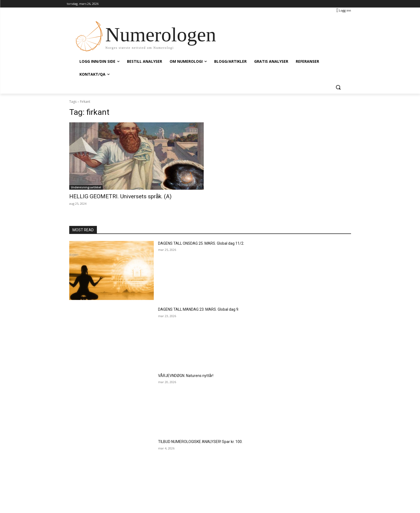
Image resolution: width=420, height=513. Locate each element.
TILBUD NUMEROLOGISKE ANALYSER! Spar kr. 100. (200, 442)
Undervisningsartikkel (86, 187)
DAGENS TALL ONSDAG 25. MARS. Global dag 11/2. (201, 243)
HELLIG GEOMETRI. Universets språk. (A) (120, 196)
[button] (338, 87)
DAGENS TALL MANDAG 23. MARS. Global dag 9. (199, 309)
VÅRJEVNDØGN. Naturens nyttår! (186, 376)
